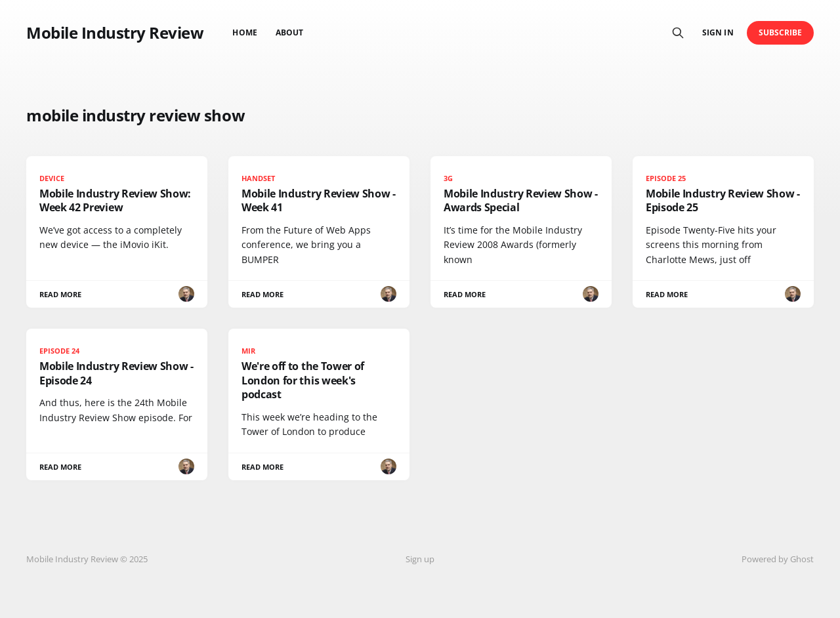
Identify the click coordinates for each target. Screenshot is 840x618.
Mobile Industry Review (115, 33)
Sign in (718, 32)
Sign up (420, 559)
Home (244, 32)
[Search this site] (678, 33)
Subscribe (781, 32)
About (289, 32)
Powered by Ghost (778, 559)
